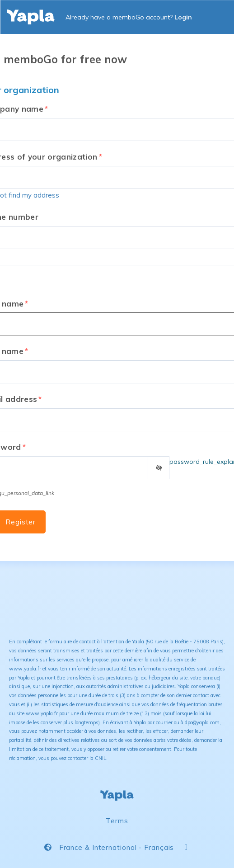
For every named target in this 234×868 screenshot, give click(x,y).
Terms (117, 821)
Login (183, 17)
